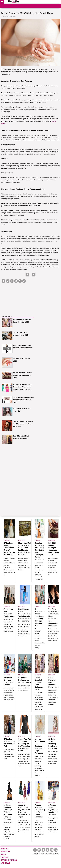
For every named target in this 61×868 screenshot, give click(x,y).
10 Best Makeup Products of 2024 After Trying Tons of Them (24, 400)
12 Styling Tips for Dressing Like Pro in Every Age (53, 744)
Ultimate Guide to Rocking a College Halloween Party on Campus (8, 812)
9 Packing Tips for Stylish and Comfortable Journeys (53, 810)
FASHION (7, 540)
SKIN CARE (5, 852)
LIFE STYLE (5, 863)
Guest (14, 16)
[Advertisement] (18, 297)
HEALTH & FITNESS (9, 860)
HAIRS (3, 854)
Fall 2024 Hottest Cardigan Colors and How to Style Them (23, 375)
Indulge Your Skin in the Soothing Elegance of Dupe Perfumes (40, 746)
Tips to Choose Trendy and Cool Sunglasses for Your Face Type (23, 424)
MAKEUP (4, 849)
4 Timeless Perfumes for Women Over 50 (25, 680)
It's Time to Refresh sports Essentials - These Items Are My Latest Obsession (23, 387)
